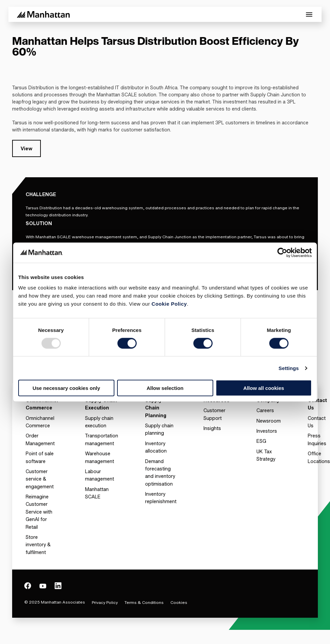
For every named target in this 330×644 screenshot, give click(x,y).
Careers (265, 410)
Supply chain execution (99, 422)
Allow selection (165, 388)
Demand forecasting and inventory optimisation (160, 472)
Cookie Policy (169, 304)
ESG (261, 441)
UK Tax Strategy (266, 455)
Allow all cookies (264, 388)
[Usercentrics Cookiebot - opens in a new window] (282, 252)
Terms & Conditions (144, 602)
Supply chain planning (159, 429)
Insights (212, 428)
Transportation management (102, 439)
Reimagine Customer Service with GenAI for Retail (39, 512)
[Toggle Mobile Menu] (309, 14)
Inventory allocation (156, 447)
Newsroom (269, 421)
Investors (267, 431)
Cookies (179, 602)
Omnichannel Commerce (40, 422)
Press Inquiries (317, 439)
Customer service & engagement (40, 479)
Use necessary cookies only (66, 388)
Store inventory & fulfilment (38, 545)
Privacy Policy (105, 602)
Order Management (40, 439)
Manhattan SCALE (97, 493)
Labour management (100, 475)
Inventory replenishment (161, 498)
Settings (289, 368)
